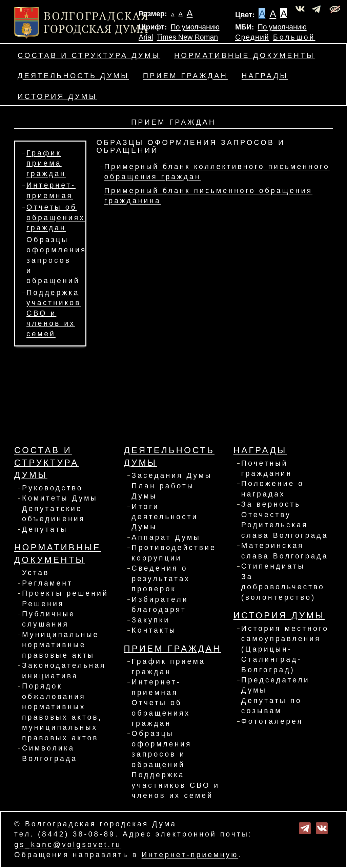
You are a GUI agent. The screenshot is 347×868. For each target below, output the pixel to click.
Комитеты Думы (60, 498)
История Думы (57, 97)
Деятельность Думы (73, 76)
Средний (252, 37)
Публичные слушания (49, 619)
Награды (265, 76)
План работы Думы (163, 491)
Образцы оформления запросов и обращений (56, 260)
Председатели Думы (275, 685)
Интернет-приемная (156, 687)
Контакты (154, 630)
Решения (43, 604)
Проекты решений (65, 593)
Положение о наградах (273, 489)
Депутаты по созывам (272, 706)
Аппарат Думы (166, 537)
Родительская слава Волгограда (285, 530)
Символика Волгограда (50, 753)
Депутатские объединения (54, 514)
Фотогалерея (272, 721)
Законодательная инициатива (64, 671)
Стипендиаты (273, 566)
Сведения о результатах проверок (161, 579)
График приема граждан (46, 163)
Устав (36, 573)
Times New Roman (188, 37)
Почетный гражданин (267, 468)
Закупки (151, 620)
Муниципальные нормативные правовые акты (60, 645)
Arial (146, 37)
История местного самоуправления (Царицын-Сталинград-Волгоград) (285, 649)
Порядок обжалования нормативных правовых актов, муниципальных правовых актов (62, 712)
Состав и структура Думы (89, 56)
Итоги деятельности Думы (165, 517)
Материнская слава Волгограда (285, 551)
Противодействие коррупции (174, 553)
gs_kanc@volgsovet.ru (68, 845)
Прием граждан (185, 76)
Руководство (53, 488)
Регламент (47, 583)
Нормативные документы (244, 56)
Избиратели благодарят (160, 605)
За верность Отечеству (271, 509)
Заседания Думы (172, 475)
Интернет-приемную (190, 855)
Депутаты (45, 529)
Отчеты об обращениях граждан (56, 218)
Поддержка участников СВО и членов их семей (54, 313)
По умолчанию (195, 27)
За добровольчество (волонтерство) (283, 587)
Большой (294, 37)
